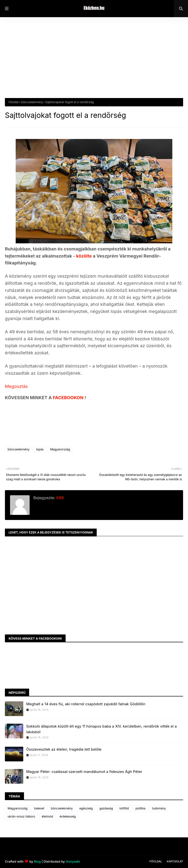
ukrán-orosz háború (21, 816)
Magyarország (60, 449)
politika (140, 808)
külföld (124, 808)
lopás (40, 449)
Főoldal (14, 102)
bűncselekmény (32, 102)
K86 (60, 498)
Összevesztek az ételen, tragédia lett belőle (64, 749)
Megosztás (16, 386)
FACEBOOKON (69, 398)
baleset (39, 808)
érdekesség (68, 816)
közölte (84, 256)
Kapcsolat (175, 861)
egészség (86, 808)
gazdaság (106, 808)
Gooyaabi (73, 861)
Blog (37, 861)
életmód (47, 816)
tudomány (159, 808)
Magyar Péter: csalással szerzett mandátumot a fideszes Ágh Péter (84, 772)
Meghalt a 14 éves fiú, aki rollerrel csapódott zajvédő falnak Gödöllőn (86, 704)
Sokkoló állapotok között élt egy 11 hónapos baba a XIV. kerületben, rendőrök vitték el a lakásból (101, 729)
